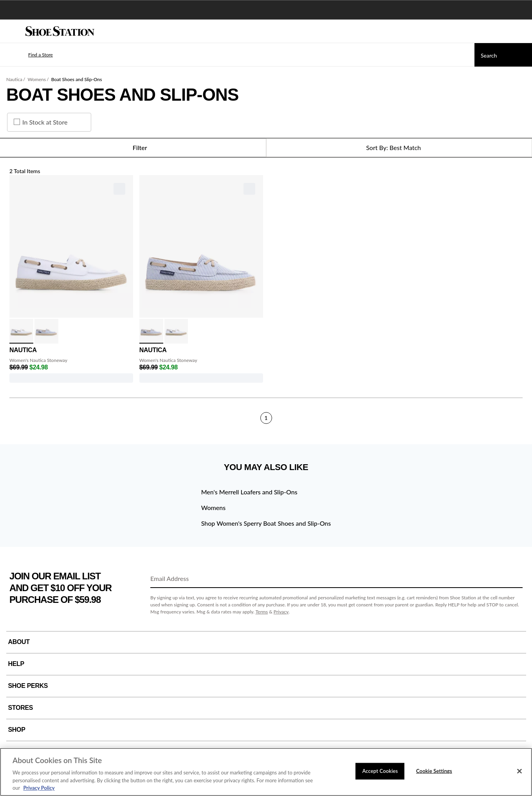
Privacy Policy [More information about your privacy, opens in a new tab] (39, 788)
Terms (262, 612)
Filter (133, 148)
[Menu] (12, 31)
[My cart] (522, 31)
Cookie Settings (434, 771)
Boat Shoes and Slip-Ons (77, 79)
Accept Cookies (380, 771)
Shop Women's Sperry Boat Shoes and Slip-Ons (266, 523)
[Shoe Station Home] (60, 31)
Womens (37, 79)
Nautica (14, 79)
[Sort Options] (399, 148)
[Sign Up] (514, 579)
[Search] (503, 55)
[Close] (519, 771)
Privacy (281, 612)
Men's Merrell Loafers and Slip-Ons (249, 492)
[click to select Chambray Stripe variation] (46, 331)
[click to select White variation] (21, 331)
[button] (29, 55)
